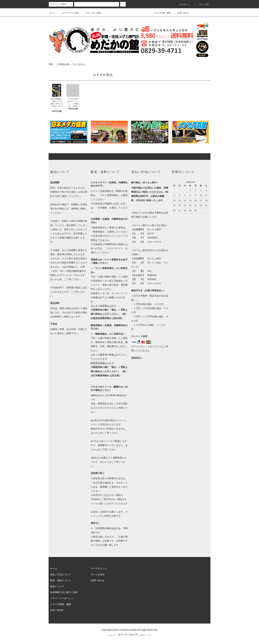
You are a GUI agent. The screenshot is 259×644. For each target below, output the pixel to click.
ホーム (52, 13)
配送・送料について (61, 580)
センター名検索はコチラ (103, 306)
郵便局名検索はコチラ (102, 363)
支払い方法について (61, 574)
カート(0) (202, 4)
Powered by (129, 635)
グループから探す (92, 13)
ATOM (60, 610)
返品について (57, 586)
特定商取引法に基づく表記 (64, 592)
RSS (53, 610)
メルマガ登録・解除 (160, 13)
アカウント (183, 4)
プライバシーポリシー (62, 598)
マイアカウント (99, 569)
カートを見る (98, 574)
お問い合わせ (181, 13)
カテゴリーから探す (68, 13)
